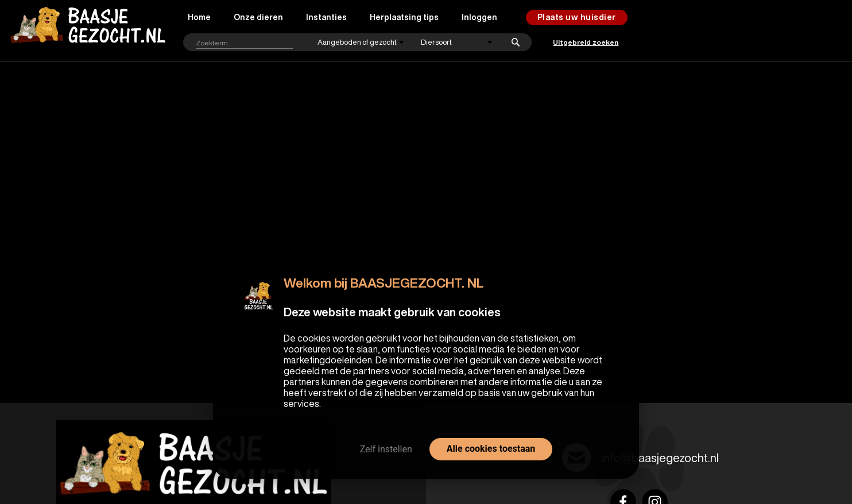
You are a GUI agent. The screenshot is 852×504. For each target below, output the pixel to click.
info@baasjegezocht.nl (660, 458)
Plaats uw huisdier (577, 17)
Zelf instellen (386, 449)
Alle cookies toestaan (491, 449)
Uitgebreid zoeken (586, 42)
